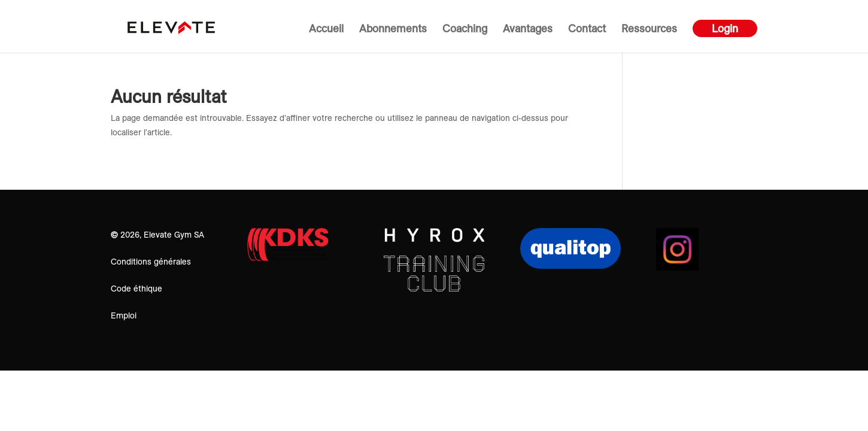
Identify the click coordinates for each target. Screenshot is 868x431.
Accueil (326, 30)
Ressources (649, 30)
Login (725, 28)
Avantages (528, 30)
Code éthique (136, 289)
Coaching (465, 30)
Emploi (124, 315)
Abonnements (393, 30)
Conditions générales (151, 262)
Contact (587, 30)
